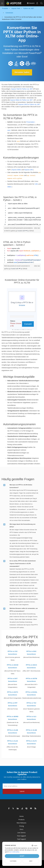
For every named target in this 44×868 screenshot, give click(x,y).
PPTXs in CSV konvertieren (13, 653)
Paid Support (22, 839)
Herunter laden (22, 72)
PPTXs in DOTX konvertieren (13, 693)
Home (21, 816)
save (9, 130)
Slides (9, 187)
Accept (22, 856)
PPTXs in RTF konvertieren (13, 704)
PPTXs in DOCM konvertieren (13, 666)
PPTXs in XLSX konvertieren (13, 742)
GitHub (31, 231)
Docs (21, 829)
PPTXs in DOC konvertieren (31, 653)
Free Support (21, 836)
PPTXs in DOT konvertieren (13, 680)
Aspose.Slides (16, 170)
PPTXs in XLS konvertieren (31, 718)
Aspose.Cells (29, 170)
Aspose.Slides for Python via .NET (21, 100)
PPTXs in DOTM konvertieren (31, 680)
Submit (22, 791)
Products (21, 820)
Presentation (31, 122)
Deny (31, 861)
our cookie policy (14, 852)
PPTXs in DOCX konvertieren (31, 666)
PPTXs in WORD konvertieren (13, 718)
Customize (13, 861)
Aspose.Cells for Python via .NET (29, 104)
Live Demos (21, 833)
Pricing (22, 826)
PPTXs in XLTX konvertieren (31, 742)
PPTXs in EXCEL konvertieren (31, 693)
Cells (36, 184)
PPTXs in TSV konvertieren (31, 704)
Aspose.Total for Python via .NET (22, 89)
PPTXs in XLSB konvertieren (13, 731)
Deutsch (31, 3)
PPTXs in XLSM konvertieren (31, 731)
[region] (22, 214)
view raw (37, 228)
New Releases (21, 823)
